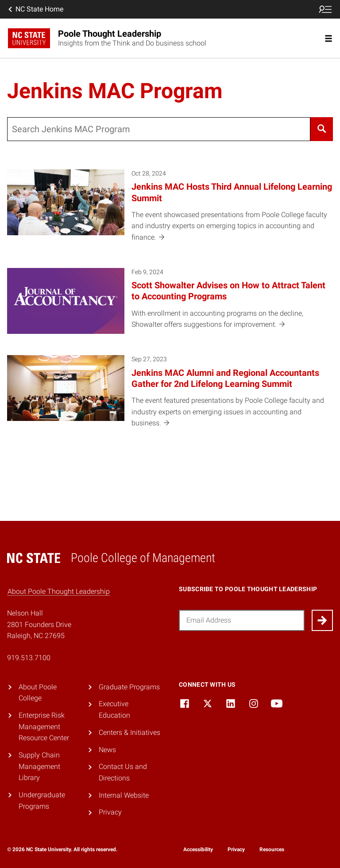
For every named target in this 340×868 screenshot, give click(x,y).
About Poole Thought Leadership (59, 591)
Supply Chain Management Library (39, 766)
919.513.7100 (29, 658)
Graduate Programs (129, 687)
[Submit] (322, 620)
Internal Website (124, 795)
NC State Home (35, 9)
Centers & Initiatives (129, 732)
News (107, 750)
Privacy (110, 812)
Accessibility (198, 849)
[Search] (322, 129)
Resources (272, 849)
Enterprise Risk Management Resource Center (44, 727)
